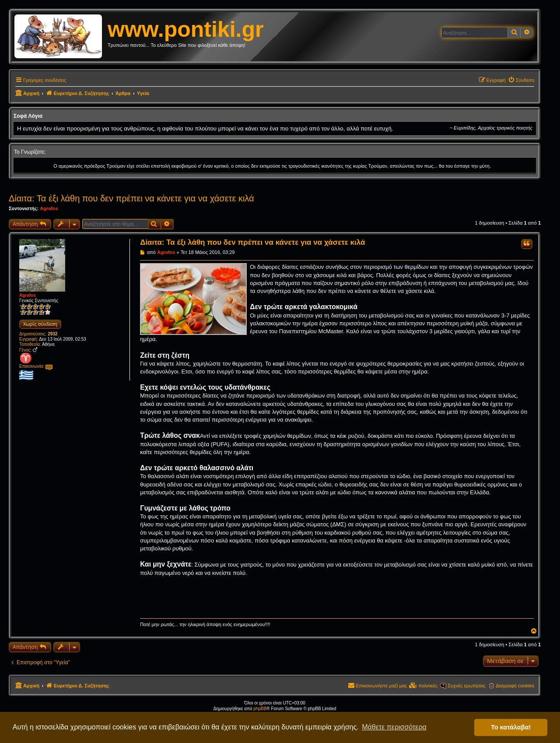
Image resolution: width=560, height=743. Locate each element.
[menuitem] (521, 80)
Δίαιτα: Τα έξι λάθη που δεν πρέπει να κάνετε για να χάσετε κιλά (131, 198)
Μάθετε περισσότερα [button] (394, 727)
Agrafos (49, 208)
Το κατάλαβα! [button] (511, 727)
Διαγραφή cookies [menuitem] (515, 686)
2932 (52, 334)
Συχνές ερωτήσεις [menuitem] (467, 686)
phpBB (260, 709)
